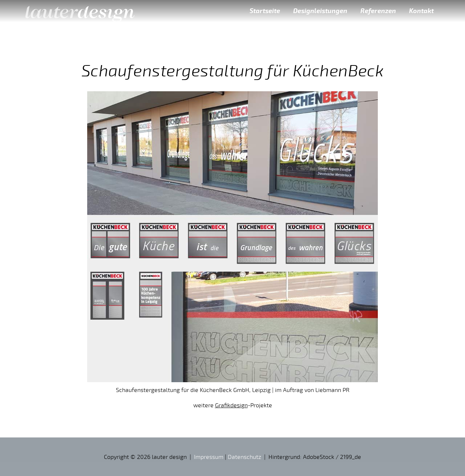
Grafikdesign (231, 405)
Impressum (209, 457)
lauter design (80, 11)
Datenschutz (244, 457)
